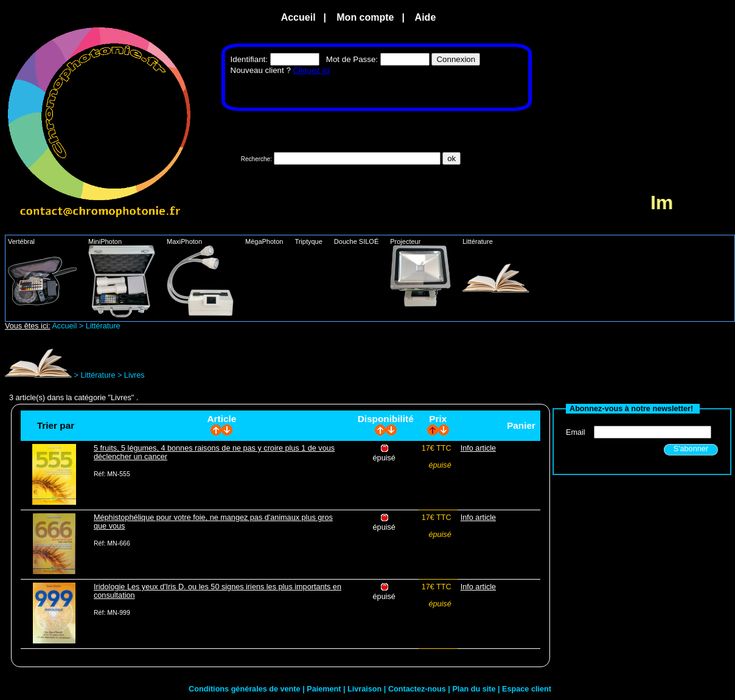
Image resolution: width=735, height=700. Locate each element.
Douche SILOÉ (361, 241)
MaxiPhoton (205, 277)
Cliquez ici (312, 70)
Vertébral (47, 272)
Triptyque (313, 241)
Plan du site (475, 689)
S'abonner (691, 449)
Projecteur (425, 272)
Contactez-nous (418, 689)
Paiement (325, 689)
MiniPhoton (126, 278)
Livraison (366, 689)
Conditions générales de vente (246, 689)
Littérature (500, 265)
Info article (478, 448)
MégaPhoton (269, 241)
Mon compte (365, 17)
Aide (426, 17)
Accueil (298, 17)
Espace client (527, 689)
